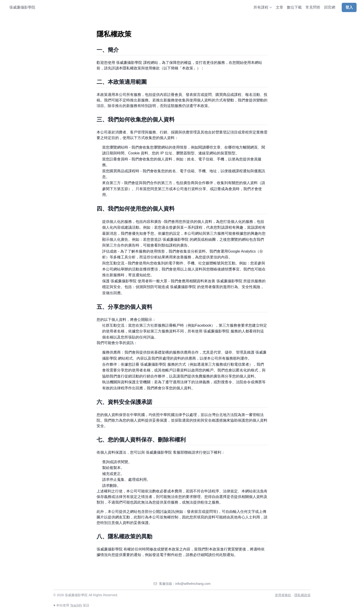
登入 (349, 7)
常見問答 (313, 7)
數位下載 (294, 7)
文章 (279, 7)
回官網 (330, 7)
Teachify (76, 605)
